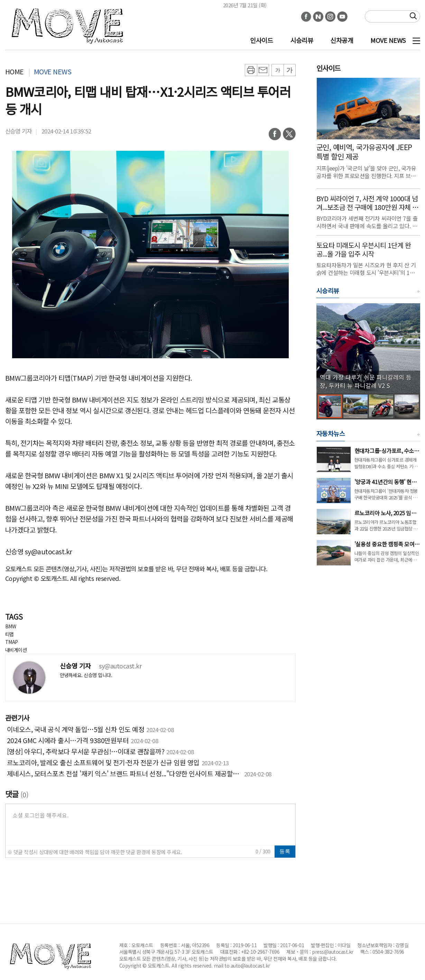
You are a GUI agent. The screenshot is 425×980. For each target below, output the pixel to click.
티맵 (10, 634)
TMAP (12, 642)
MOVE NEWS (388, 40)
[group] (368, 348)
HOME (15, 71)
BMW (11, 626)
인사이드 (261, 40)
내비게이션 (16, 650)
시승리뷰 (302, 40)
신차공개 (342, 40)
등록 (285, 851)
